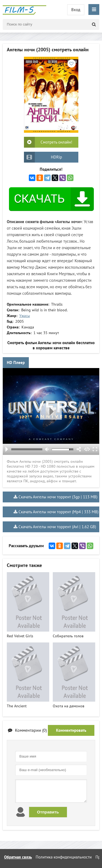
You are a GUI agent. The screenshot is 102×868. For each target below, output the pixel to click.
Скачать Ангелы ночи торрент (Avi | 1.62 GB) (57, 527)
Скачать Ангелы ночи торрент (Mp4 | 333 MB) (58, 512)
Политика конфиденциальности (64, 857)
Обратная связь (18, 857)
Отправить (48, 812)
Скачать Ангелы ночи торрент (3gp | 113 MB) (58, 497)
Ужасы (25, 316)
